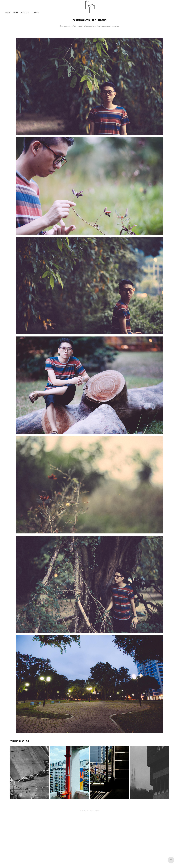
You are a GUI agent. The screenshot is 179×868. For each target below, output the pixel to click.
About (8, 12)
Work (16, 12)
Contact (35, 12)
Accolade (25, 12)
